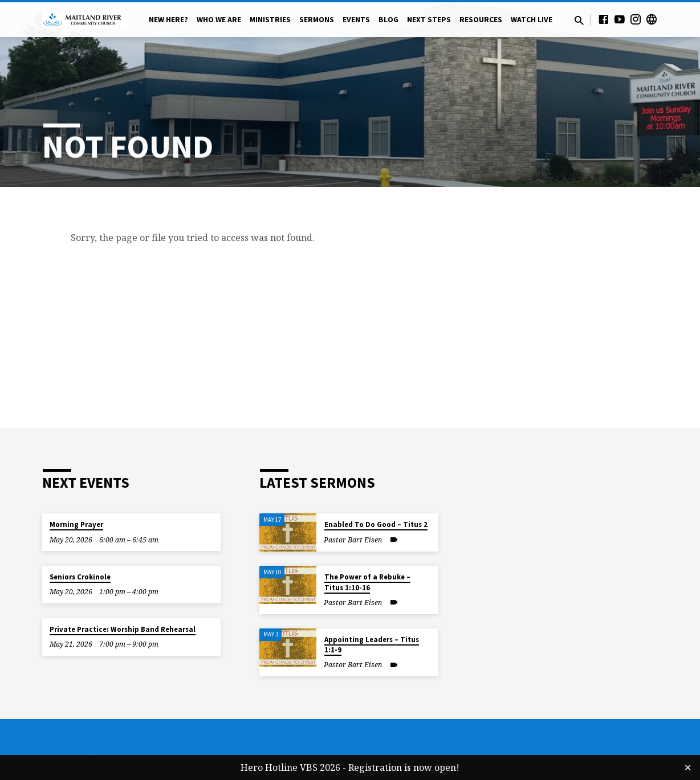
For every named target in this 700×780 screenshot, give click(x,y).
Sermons (317, 20)
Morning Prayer (76, 524)
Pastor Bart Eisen (353, 540)
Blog (388, 20)
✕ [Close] (688, 767)
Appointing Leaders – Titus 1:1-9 (372, 645)
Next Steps (429, 20)
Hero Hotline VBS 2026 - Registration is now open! (350, 767)
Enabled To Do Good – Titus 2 (376, 524)
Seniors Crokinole (80, 577)
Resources (481, 20)
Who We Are (219, 20)
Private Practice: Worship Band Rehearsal (123, 629)
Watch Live (532, 20)
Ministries (270, 20)
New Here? (168, 20)
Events (356, 20)
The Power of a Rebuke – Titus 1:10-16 (367, 582)
